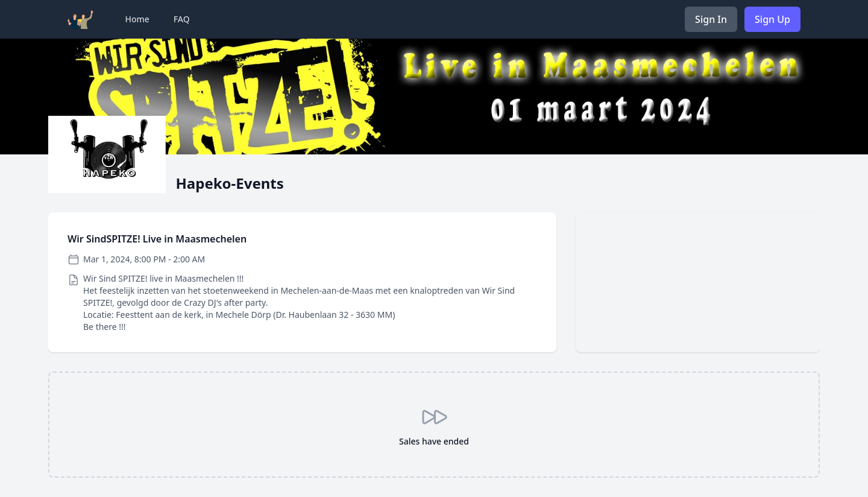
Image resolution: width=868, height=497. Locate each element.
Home (137, 19)
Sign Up (772, 19)
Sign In (711, 19)
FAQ (182, 19)
